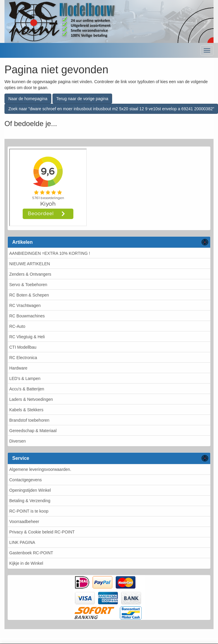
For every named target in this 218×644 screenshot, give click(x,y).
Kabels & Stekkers (26, 410)
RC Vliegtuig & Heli (27, 337)
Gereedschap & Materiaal (33, 431)
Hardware (18, 368)
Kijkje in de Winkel (26, 563)
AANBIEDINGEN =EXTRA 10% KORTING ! (50, 253)
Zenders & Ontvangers (30, 274)
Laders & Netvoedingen (31, 399)
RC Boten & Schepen (29, 295)
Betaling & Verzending (30, 501)
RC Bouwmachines (27, 316)
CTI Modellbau (23, 347)
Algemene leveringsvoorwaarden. (40, 469)
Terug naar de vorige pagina (82, 99)
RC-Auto (17, 326)
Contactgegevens (25, 480)
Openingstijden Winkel (30, 490)
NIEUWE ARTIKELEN (30, 264)
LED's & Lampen (25, 378)
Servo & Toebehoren (28, 285)
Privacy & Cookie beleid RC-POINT (42, 532)
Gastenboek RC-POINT (31, 553)
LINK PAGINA (22, 542)
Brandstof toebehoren (29, 420)
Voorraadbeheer (24, 522)
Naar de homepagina (28, 99)
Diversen (17, 441)
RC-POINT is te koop (29, 511)
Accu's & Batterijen (27, 389)
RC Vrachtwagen (25, 305)
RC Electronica (23, 358)
